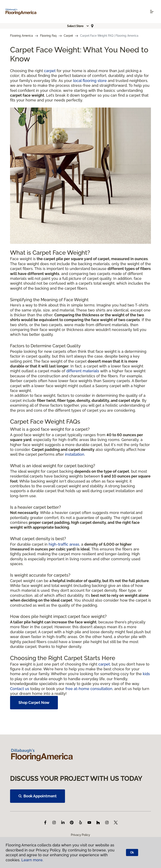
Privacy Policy (80, 835)
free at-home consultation (89, 689)
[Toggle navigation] (152, 12)
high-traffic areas (64, 544)
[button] (78, 26)
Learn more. (32, 860)
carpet (50, 71)
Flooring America (21, 36)
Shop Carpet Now (34, 703)
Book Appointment (38, 796)
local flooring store (90, 81)
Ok (132, 852)
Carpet (68, 36)
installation (75, 454)
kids (146, 674)
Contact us (20, 689)
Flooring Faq (48, 36)
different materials (83, 371)
